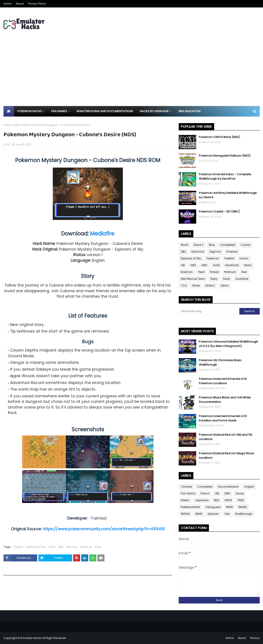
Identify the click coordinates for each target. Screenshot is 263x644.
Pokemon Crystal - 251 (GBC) (219, 211)
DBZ (183, 252)
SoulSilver (242, 279)
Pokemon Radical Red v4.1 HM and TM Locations (225, 437)
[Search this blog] (209, 311)
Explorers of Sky (36, 547)
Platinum (230, 272)
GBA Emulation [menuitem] (189, 111)
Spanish (213, 514)
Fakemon (213, 258)
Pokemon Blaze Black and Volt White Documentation (225, 400)
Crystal (245, 245)
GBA (193, 265)
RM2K (229, 507)
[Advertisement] (132, 73)
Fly (8, 144)
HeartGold (232, 265)
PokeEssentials (191, 507)
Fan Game (188, 493)
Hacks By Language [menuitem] (154, 111)
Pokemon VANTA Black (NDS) (219, 137)
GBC (205, 265)
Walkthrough (244, 514)
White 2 (210, 286)
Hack (52, 547)
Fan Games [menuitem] (59, 111)
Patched (72, 547)
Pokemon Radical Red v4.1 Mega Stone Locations (226, 456)
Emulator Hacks (31, 638)
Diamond (198, 252)
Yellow (224, 286)
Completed (228, 245)
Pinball (214, 272)
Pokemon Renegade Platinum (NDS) (225, 156)
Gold (216, 265)
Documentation (228, 487)
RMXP (199, 514)
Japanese (202, 500)
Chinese (186, 487)
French (205, 493)
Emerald (232, 252)
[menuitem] (9, 111)
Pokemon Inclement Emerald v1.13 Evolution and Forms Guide (223, 418)
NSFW (228, 500)
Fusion (244, 258)
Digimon (215, 252)
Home (7, 4)
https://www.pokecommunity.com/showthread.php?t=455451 (104, 529)
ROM (17, 125)
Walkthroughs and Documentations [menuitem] (105, 111)
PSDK (241, 500)
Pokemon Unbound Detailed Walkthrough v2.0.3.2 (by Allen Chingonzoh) (228, 344)
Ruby (214, 279)
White (196, 286)
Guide (240, 493)
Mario (248, 265)
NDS (61, 547)
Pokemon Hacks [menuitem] (30, 111)
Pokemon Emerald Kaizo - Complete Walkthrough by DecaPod (225, 176)
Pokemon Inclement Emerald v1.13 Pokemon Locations (223, 381)
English (19, 547)
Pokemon (86, 547)
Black (185, 245)
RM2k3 (243, 507)
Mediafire (102, 234)
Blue (212, 245)
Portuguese (213, 507)
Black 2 (199, 245)
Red (244, 272)
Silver (226, 279)
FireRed (229, 258)
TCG (184, 286)
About (20, 4)
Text (227, 514)
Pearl (201, 272)
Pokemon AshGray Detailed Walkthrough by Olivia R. (228, 195)
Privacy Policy (37, 4)
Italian (185, 500)
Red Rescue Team (193, 279)
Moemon (187, 272)
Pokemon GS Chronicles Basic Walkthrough (220, 362)
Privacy (255, 638)
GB (183, 265)
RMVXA (185, 514)
